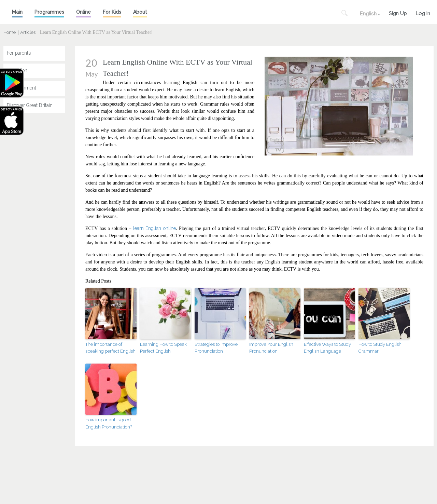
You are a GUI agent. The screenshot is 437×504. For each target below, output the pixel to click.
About (140, 12)
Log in (423, 12)
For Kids (112, 12)
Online (83, 12)
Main (17, 12)
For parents (19, 53)
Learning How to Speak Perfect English (163, 348)
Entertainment (22, 88)
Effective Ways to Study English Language (327, 348)
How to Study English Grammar (380, 348)
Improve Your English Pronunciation (271, 348)
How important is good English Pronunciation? (109, 423)
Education (17, 70)
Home (10, 32)
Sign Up (398, 12)
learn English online (155, 228)
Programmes (49, 12)
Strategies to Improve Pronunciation (216, 348)
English (368, 14)
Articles (28, 32)
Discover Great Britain (30, 105)
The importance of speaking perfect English (110, 348)
